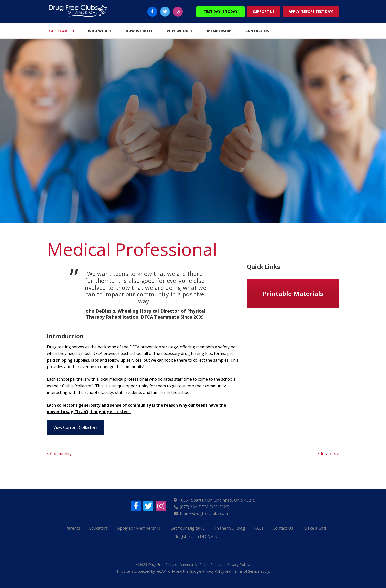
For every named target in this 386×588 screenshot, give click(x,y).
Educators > (328, 454)
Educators (99, 528)
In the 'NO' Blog (230, 528)
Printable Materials (293, 294)
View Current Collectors (76, 427)
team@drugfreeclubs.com (204, 513)
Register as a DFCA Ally (196, 537)
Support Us (264, 12)
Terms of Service (246, 571)
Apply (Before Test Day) (311, 12)
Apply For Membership (139, 528)
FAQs (259, 528)
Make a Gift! (315, 528)
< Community (59, 454)
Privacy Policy (238, 564)
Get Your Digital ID (188, 528)
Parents (73, 528)
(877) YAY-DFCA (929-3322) (205, 507)
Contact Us (283, 528)
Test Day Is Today (220, 12)
